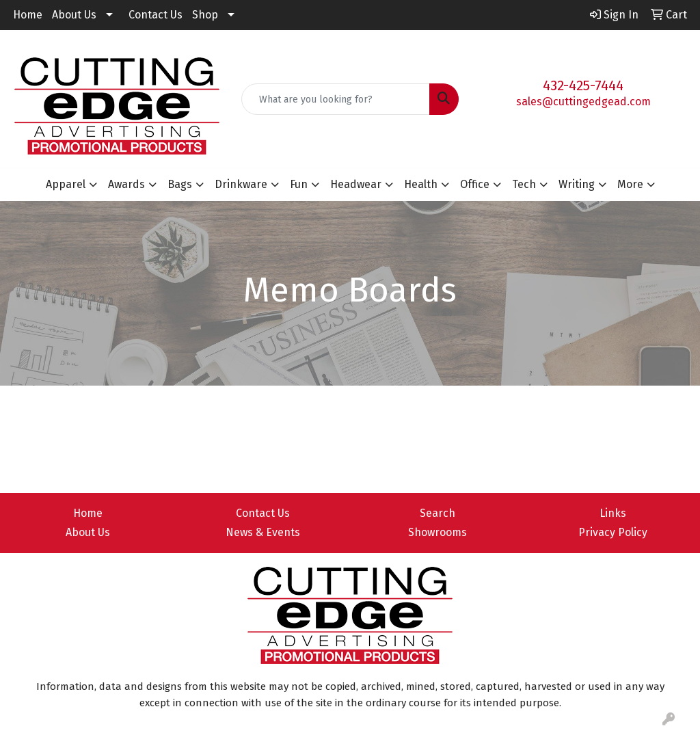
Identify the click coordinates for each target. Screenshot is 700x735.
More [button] (630, 184)
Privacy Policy (613, 532)
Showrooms (437, 532)
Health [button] (421, 184)
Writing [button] (577, 184)
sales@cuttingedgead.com (583, 102)
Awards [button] (126, 184)
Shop (205, 15)
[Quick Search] (335, 99)
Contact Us (156, 15)
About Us (74, 15)
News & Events (263, 532)
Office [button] (475, 184)
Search (437, 513)
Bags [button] (180, 184)
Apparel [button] (66, 184)
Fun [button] (299, 184)
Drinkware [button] (241, 184)
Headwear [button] (356, 184)
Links (613, 513)
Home (28, 15)
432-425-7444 (583, 85)
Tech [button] (524, 184)
